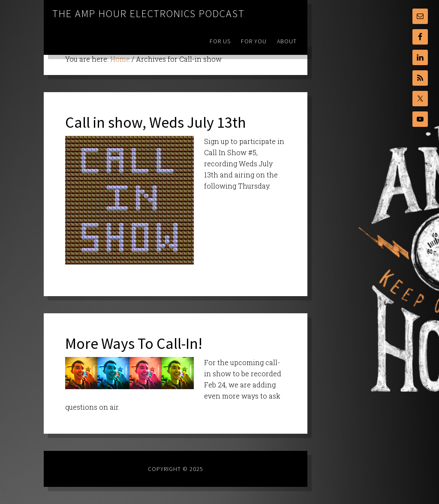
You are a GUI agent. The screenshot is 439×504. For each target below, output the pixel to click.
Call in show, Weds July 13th (156, 122)
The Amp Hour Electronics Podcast (149, 13)
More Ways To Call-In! (134, 343)
